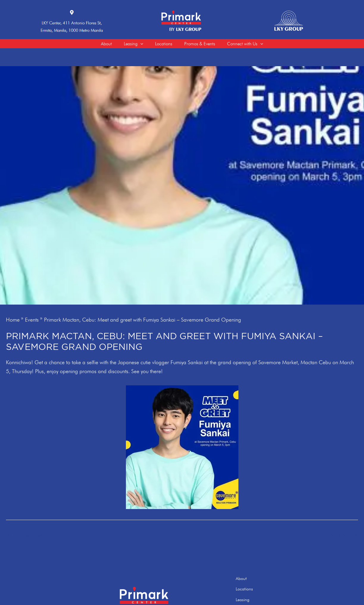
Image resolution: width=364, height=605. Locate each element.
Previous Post (24, 538)
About (253, 580)
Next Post (344, 538)
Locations (256, 590)
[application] (137, 45)
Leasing (254, 598)
